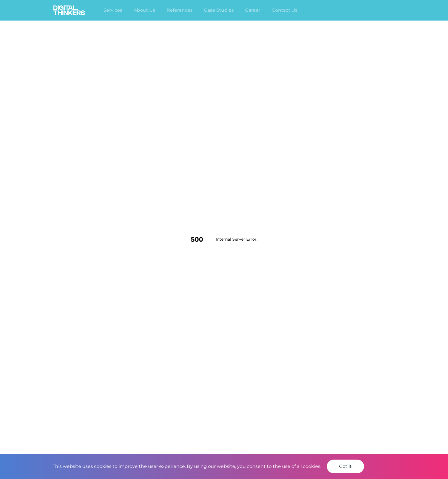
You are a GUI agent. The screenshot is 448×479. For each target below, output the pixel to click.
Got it (345, 466)
